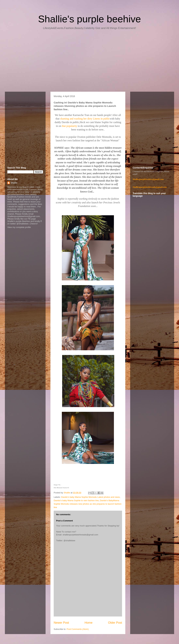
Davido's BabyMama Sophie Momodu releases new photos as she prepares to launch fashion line (88, 504)
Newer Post (61, 623)
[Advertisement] (89, 62)
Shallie (14, 183)
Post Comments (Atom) (78, 629)
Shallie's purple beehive (89, 19)
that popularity (70, 126)
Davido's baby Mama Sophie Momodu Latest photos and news (90, 497)
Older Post (115, 623)
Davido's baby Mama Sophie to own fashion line (76, 500)
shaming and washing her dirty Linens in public (85, 119)
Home (89, 623)
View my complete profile (19, 227)
